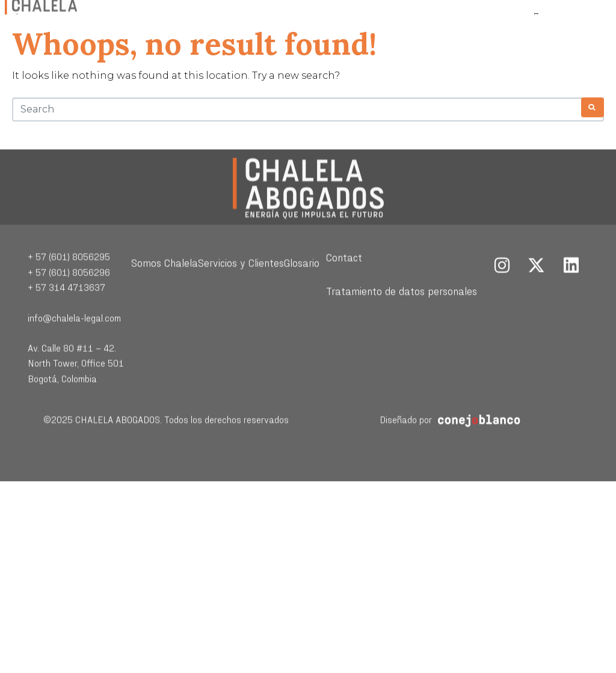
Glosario (302, 293)
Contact (344, 288)
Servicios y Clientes (241, 293)
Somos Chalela (165, 293)
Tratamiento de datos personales (402, 321)
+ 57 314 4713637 (66, 318)
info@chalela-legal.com (74, 349)
